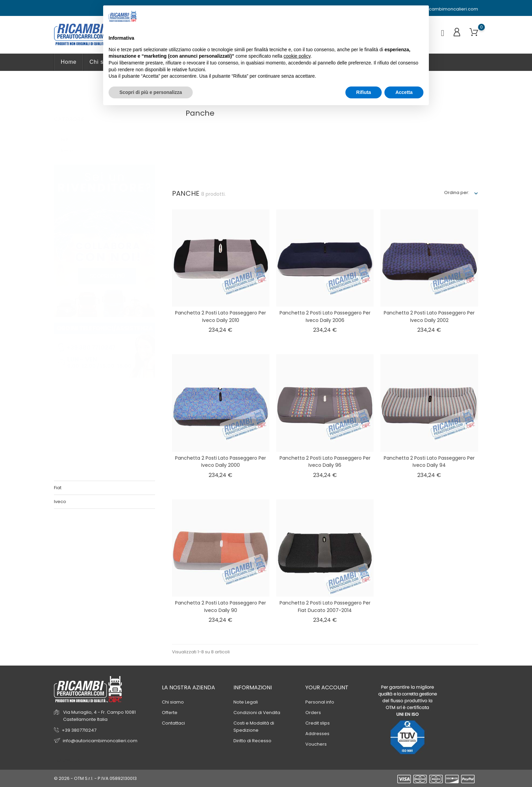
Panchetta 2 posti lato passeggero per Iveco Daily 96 (325, 462)
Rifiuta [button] (364, 92)
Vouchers (316, 744)
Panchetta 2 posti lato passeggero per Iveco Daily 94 (429, 462)
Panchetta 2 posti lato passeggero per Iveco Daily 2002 (429, 316)
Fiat (68, 132)
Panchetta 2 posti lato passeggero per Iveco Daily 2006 (325, 316)
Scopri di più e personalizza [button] (151, 92)
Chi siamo (173, 702)
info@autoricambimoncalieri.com (438, 9)
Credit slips (318, 723)
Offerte (170, 713)
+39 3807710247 (79, 730)
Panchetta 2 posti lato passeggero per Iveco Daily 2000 (221, 462)
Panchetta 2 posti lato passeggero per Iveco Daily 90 (221, 607)
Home (69, 62)
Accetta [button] (404, 92)
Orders (313, 713)
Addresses (317, 734)
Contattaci (173, 723)
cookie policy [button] (297, 56)
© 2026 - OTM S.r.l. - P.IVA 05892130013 (95, 778)
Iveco (71, 144)
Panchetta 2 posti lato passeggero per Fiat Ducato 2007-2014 (325, 607)
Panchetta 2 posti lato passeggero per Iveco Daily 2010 (221, 316)
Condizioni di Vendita (257, 713)
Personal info (320, 702)
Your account (327, 687)
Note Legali (246, 702)
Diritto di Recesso (252, 741)
